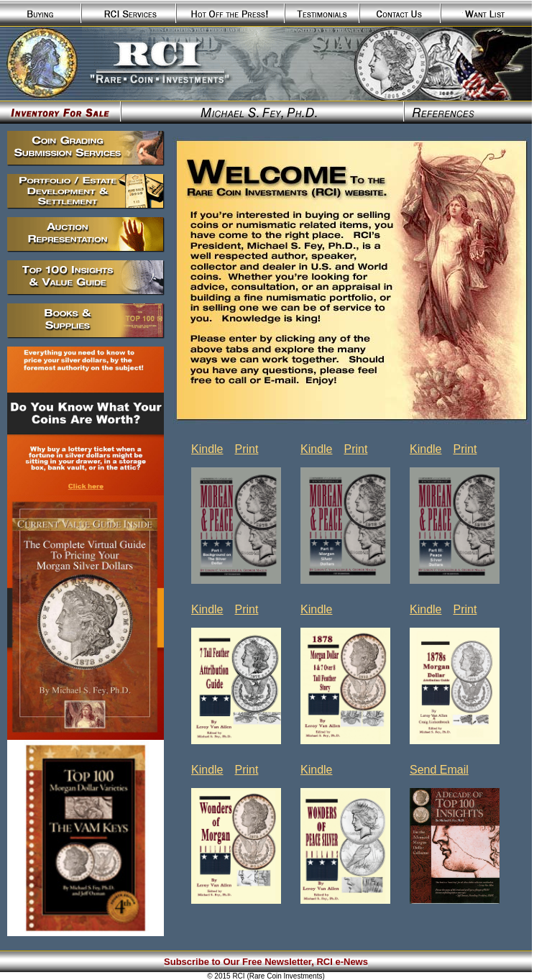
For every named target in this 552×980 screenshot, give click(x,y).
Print (246, 449)
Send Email (439, 770)
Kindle (207, 449)
